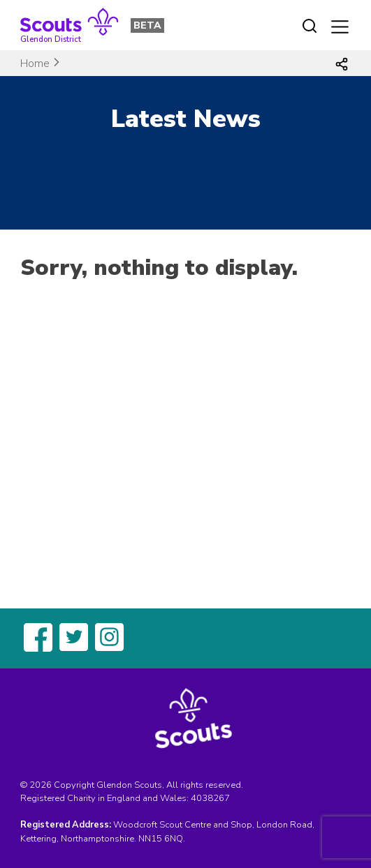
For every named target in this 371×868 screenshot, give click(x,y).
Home (35, 63)
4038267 (210, 798)
